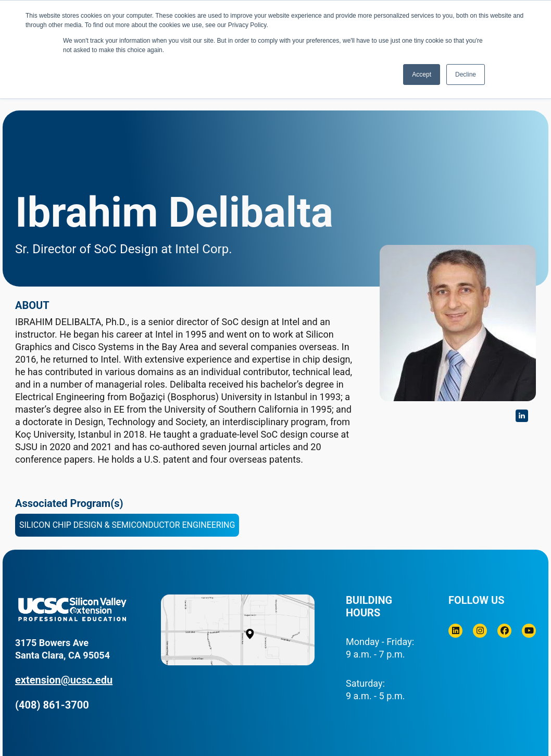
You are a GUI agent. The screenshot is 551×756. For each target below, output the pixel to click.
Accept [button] (422, 75)
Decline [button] (466, 75)
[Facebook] (504, 631)
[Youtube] (529, 631)
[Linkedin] (455, 631)
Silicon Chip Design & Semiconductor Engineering (127, 525)
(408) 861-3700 (52, 705)
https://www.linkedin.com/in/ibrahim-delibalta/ (522, 416)
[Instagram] (480, 631)
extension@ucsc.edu (64, 680)
